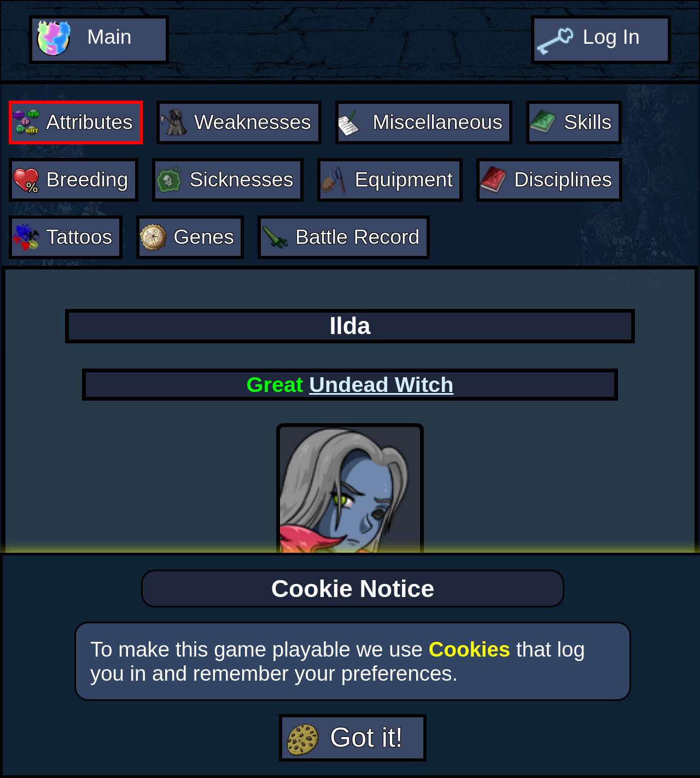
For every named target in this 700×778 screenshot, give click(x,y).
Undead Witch (381, 380)
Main (109, 36)
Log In (611, 36)
